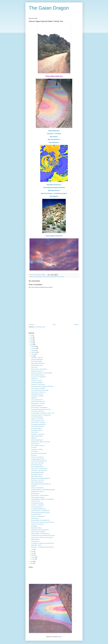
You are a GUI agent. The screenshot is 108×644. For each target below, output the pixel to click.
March (33, 555)
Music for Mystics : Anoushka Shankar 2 (40, 495)
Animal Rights (39, 277)
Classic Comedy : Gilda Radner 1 (38, 532)
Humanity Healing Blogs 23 (37, 417)
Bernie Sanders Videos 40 (37, 476)
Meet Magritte (54, 196)
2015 (31, 341)
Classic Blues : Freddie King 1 (38, 434)
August (33, 354)
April (33, 553)
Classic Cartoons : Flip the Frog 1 (38, 392)
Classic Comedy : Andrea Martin (38, 388)
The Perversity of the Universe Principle (40, 390)
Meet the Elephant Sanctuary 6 (38, 497)
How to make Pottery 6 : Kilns (38, 421)
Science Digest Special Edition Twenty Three (41, 409)
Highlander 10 (34, 398)
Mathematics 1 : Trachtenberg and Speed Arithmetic (42, 547)
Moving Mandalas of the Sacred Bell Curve (40, 520)
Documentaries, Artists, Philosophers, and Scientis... (42, 386)
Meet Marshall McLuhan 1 (37, 465)
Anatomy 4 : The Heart (54, 134)
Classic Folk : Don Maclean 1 (37, 524)
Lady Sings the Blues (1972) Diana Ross (40, 530)
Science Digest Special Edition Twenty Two (40, 513)
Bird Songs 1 (54, 137)
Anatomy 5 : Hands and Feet (37, 488)
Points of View (34, 367)
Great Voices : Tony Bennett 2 (38, 505)
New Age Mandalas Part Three (38, 459)
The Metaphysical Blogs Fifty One (38, 509)
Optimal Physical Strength (37, 436)
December (34, 346)
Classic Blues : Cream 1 (36, 545)
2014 (31, 343)
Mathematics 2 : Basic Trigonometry (39, 471)
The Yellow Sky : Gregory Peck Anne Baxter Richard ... (43, 543)
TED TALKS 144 (35, 432)
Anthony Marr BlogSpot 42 (37, 406)
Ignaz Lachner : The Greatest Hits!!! (39, 453)
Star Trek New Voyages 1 (37, 362)
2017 (31, 337)
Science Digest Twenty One (54, 236)
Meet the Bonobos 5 (54, 139)
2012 (31, 561)
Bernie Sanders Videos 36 (37, 474)
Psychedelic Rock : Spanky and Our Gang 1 (41, 442)
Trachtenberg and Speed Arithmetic (54, 188)
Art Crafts (44, 277)
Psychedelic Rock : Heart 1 (37, 365)
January (33, 559)
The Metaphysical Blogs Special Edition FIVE (41, 484)
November (34, 348)
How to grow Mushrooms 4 (37, 507)
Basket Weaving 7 (35, 518)
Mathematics (49, 277)
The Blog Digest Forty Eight (37, 503)
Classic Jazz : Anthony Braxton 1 (38, 517)
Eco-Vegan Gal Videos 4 (37, 429)
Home (54, 325)
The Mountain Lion (35, 541)
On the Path (34, 448)
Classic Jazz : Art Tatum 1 (37, 381)
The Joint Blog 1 (35, 451)
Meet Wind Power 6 (54, 191)
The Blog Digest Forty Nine (37, 394)
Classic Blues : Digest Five (37, 358)
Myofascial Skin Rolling (36, 528)
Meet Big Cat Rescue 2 (54, 185)
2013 (31, 345)
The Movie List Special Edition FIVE (39, 461)
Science (58, 277)
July (32, 356)
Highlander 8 (34, 486)
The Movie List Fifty (35, 501)
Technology (62, 277)
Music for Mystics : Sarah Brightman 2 (39, 407)
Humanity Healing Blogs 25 (37, 360)
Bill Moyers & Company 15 (37, 371)
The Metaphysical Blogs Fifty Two (38, 425)
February (33, 557)
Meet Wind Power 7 (35, 494)
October (33, 350)
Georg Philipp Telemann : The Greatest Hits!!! (41, 415)
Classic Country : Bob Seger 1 (38, 463)
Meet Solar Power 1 (35, 444)
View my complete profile (61, 588)
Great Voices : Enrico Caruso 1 (38, 411)
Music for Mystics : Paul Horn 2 (38, 446)
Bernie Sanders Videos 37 (37, 430)
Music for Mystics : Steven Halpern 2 (39, 369)
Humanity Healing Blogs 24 (37, 383)
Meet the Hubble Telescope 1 (37, 482)
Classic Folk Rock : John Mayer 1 (38, 423)
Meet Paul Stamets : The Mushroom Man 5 (54, 193)
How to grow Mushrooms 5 (37, 400)
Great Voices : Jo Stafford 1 (37, 450)
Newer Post (32, 325)
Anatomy (34, 277)
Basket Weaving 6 (54, 131)
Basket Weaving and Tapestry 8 (38, 363)
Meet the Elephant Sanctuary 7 (38, 375)
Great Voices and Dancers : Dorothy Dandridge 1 (42, 373)
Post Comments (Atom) (40, 327)
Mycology (54, 277)
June (33, 549)
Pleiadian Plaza (35, 379)
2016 (31, 339)
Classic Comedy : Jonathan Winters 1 (39, 469)
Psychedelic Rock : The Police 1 (38, 404)
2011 (31, 563)
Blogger (60, 637)
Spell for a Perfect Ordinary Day (38, 402)
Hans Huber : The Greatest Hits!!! (38, 377)
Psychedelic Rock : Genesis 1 (38, 492)
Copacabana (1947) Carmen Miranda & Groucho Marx (43, 536)
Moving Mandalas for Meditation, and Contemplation (42, 499)
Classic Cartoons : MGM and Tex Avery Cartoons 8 (42, 538)
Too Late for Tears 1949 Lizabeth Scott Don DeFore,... (43, 522)
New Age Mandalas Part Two (37, 467)
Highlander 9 (34, 438)
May (32, 551)
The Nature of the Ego (36, 515)
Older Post (77, 325)
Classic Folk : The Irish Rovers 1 (38, 385)
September (34, 352)
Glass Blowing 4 (54, 142)
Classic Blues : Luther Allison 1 (38, 480)
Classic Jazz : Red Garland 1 (37, 457)
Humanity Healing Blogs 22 (37, 440)
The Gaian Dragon (49, 8)
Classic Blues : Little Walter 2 (37, 396)
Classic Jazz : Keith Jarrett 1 (37, 419)
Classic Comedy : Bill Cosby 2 (38, 427)
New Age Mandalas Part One (37, 473)
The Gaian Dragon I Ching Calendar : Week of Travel (43, 413)
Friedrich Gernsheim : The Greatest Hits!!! (40, 511)
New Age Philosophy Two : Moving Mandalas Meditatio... (43, 490)
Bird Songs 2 (34, 455)
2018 (31, 335)
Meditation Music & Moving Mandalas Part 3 (41, 478)
